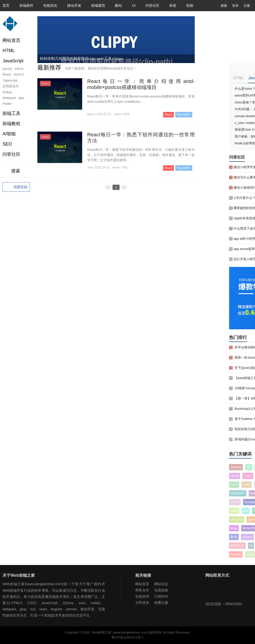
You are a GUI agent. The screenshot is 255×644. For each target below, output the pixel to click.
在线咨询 (142, 596)
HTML (239, 78)
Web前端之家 (102, 632)
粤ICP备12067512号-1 (127, 637)
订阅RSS (161, 596)
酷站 (119, 5)
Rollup (7, 92)
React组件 (184, 115)
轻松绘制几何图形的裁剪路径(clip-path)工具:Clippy (81, 59)
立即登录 (142, 603)
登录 (235, 6)
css (246, 511)
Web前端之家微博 (226, 591)
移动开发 (74, 5)
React (7, 74)
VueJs (19, 69)
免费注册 (161, 603)
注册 (247, 6)
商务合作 (142, 590)
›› (124, 187)
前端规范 (98, 5)
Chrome (237, 519)
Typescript (10, 80)
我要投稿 (16, 187)
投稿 (190, 5)
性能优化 (50, 5)
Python (236, 554)
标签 (173, 5)
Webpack (9, 98)
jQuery (7, 69)
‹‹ (108, 187)
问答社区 (152, 5)
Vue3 (248, 476)
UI (134, 5)
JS (249, 467)
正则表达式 (11, 86)
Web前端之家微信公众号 (210, 591)
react (234, 511)
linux (234, 528)
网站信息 (161, 584)
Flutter (7, 104)
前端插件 (26, 5)
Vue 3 (235, 502)
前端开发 (237, 546)
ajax (21, 98)
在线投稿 (161, 590)
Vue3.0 (19, 74)
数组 (234, 537)
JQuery (236, 467)
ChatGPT (238, 493)
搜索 (220, 6)
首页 (6, 5)
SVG (234, 484)
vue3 (247, 484)
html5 (235, 476)
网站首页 (11, 40)
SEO (7, 144)
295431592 (233, 604)
